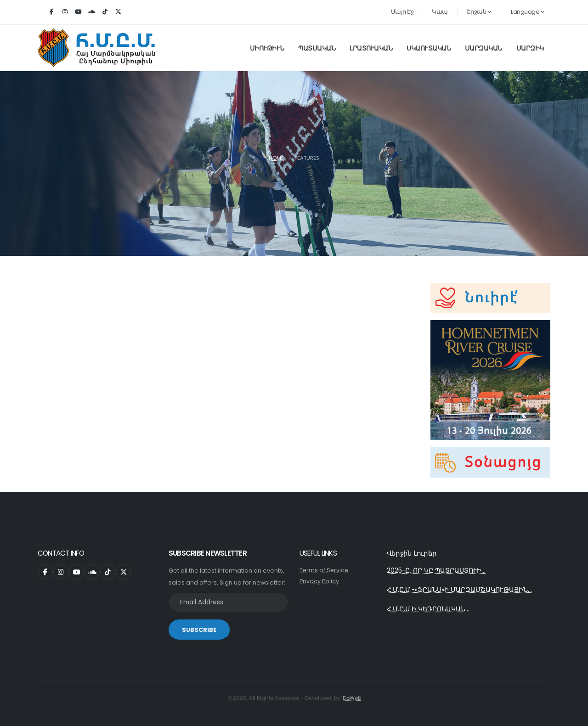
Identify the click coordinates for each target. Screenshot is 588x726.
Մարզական (483, 48)
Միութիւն (267, 48)
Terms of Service (325, 570)
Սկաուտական (429, 48)
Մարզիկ (530, 48)
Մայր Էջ (402, 12)
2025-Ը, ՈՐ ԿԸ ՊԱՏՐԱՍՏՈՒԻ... (436, 571)
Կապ (440, 12)
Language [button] (528, 12)
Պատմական (317, 48)
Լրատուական (371, 48)
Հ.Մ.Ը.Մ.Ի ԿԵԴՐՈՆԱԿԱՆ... (428, 610)
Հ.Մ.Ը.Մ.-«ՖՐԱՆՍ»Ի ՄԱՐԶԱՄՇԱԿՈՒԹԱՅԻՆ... (460, 591)
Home (276, 158)
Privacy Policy (319, 581)
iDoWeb (351, 698)
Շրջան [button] (479, 12)
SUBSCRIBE (199, 630)
